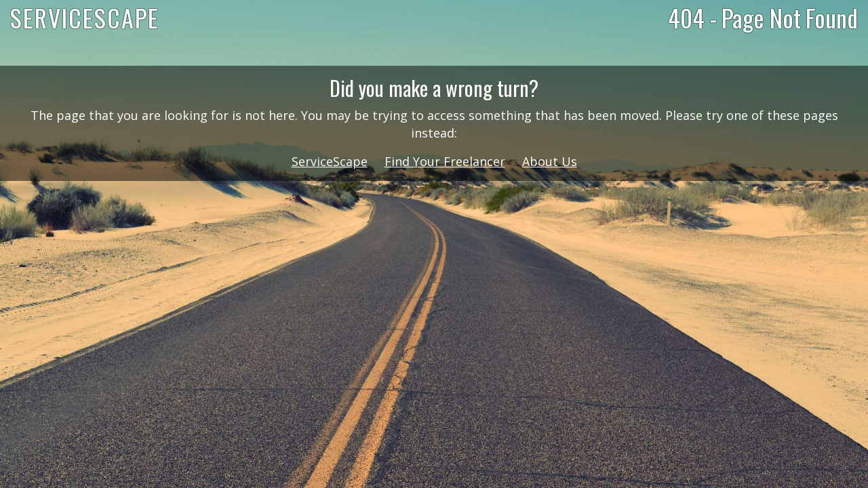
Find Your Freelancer (445, 161)
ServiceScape (330, 161)
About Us (550, 161)
